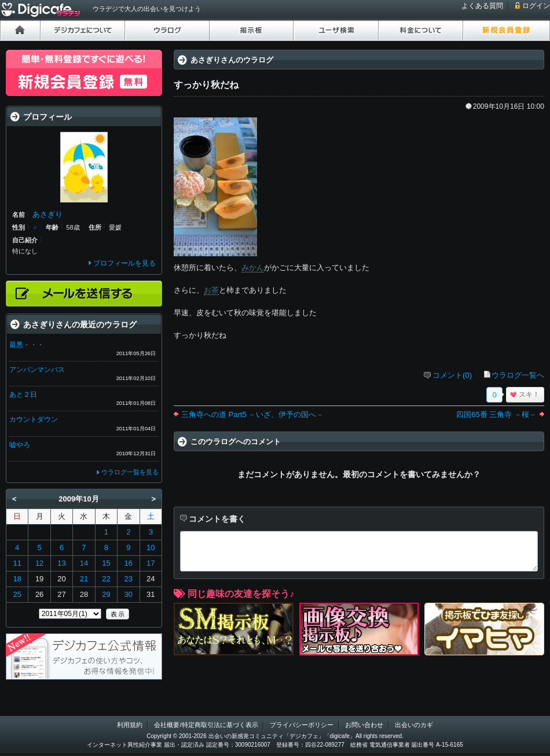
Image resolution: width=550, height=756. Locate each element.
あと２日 (23, 394)
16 (129, 563)
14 (84, 563)
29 (106, 594)
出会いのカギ (414, 725)
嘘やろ (20, 445)
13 (61, 563)
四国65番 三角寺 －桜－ (496, 414)
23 (129, 579)
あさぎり (47, 214)
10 (151, 547)
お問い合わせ (364, 725)
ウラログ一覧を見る (130, 472)
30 (129, 594)
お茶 (211, 290)
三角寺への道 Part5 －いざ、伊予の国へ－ (252, 414)
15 (106, 563)
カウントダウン (34, 419)
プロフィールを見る (124, 263)
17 (151, 563)
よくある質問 (482, 6)
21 (84, 579)
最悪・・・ (27, 345)
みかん (253, 268)
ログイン (536, 6)
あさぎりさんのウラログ (232, 60)
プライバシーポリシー (302, 725)
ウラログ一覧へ (518, 375)
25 (17, 594)
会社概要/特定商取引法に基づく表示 (206, 725)
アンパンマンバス (37, 370)
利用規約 (130, 725)
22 (106, 579)
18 (17, 579)
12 (39, 563)
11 (17, 563)
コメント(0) (452, 375)
